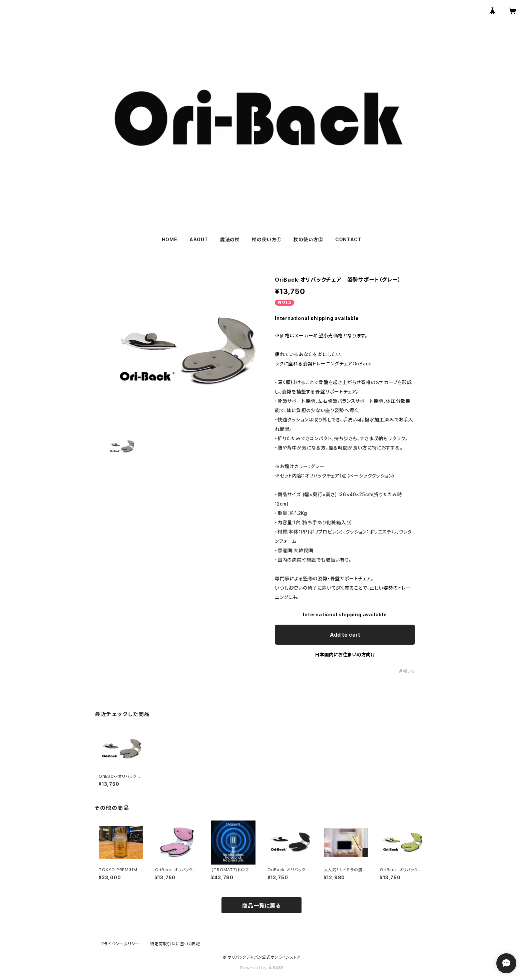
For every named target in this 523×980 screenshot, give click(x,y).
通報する (407, 671)
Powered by (261, 968)
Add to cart (345, 635)
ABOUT (199, 239)
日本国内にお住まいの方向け (345, 655)
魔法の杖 (230, 239)
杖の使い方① (267, 239)
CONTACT (348, 239)
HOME (170, 239)
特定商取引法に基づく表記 (175, 944)
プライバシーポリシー (120, 944)
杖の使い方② (308, 239)
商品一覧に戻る (261, 906)
